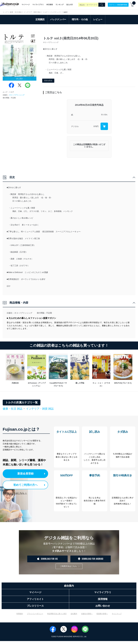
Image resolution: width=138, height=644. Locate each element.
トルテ (45, 12)
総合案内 (69, 589)
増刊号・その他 (80, 19)
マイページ (26, 5)
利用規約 (20, 617)
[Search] (102, 5)
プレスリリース (35, 609)
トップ (5, 12)
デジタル (75, 126)
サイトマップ (117, 617)
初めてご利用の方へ (24, 484)
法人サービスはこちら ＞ (15, 492)
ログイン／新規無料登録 (118, 5)
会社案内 (74, 617)
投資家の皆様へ (102, 617)
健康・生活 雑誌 (16, 12)
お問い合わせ (103, 609)
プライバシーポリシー (35, 617)
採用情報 (103, 602)
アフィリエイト (35, 602)
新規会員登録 (27, 473)
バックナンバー (56, 12)
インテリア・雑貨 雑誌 (32, 12)
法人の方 (70, 5)
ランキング (60, 5)
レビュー (98, 19)
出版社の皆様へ (87, 617)
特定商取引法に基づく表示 (57, 617)
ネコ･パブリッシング (17, 95)
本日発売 (50, 5)
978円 (96, 126)
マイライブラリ (38, 5)
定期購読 (40, 19)
